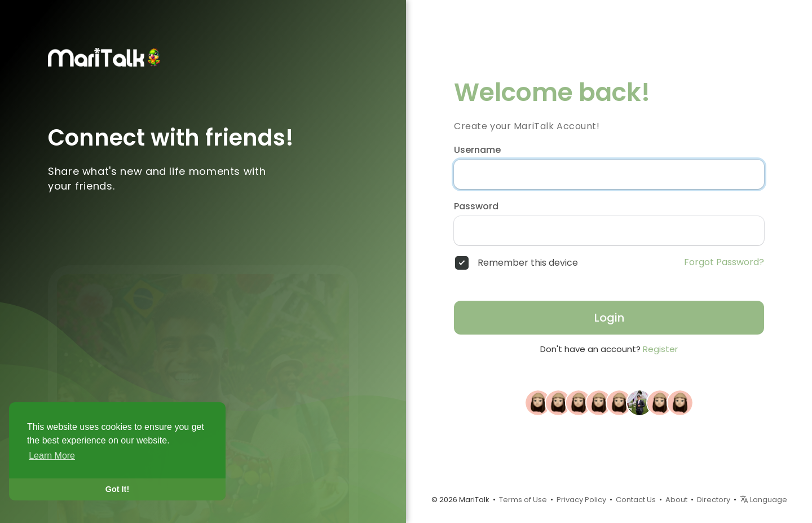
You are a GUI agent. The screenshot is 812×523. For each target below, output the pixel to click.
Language (764, 500)
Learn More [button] (52, 456)
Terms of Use (523, 500)
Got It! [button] (117, 489)
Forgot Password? (724, 262)
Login (609, 318)
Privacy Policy (581, 500)
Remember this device (528, 263)
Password (476, 206)
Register (660, 349)
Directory (714, 500)
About (676, 500)
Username (477, 150)
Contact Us (636, 500)
